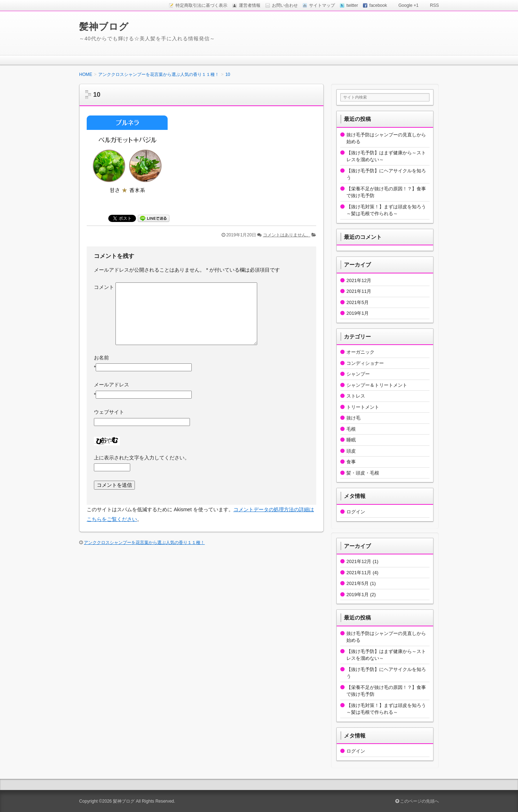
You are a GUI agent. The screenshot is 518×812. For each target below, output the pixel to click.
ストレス (356, 396)
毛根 (351, 429)
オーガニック (360, 352)
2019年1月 (358, 313)
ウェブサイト (109, 412)
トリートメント (363, 407)
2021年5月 (358, 302)
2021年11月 (359, 291)
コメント (104, 287)
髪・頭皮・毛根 (363, 473)
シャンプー (358, 374)
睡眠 (351, 440)
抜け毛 (353, 418)
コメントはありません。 (287, 235)
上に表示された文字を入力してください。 (142, 458)
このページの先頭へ (417, 801)
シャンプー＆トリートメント (377, 385)
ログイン (356, 512)
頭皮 (351, 451)
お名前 (101, 358)
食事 (351, 462)
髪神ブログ (104, 27)
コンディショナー (365, 363)
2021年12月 (359, 280)
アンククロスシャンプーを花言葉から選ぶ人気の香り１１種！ (144, 543)
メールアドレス (112, 385)
